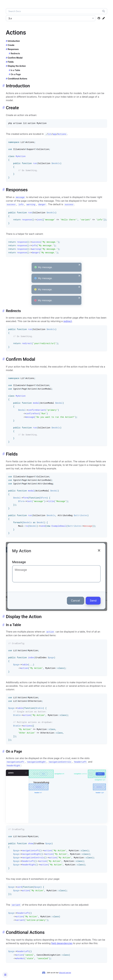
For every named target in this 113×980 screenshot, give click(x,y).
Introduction (14, 41)
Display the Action (17, 66)
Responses (13, 49)
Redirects (15, 53)
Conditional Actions (18, 79)
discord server (65, 973)
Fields (11, 62)
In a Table (15, 70)
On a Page (16, 74)
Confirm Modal (15, 58)
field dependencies (62, 943)
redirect (68, 321)
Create (11, 45)
